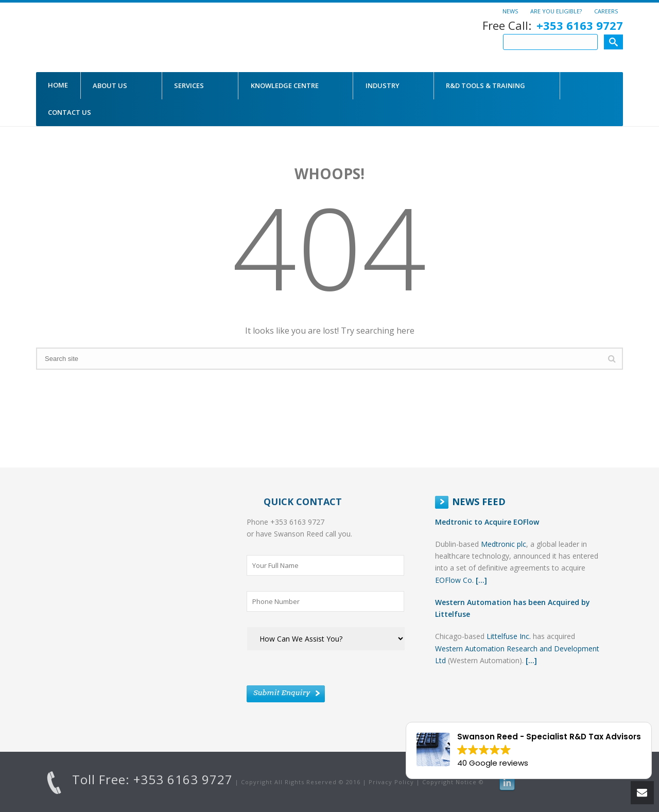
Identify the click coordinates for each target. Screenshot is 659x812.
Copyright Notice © (453, 782)
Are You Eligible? (556, 11)
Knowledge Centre (285, 85)
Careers (606, 11)
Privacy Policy (391, 782)
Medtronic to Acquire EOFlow (487, 522)
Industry (383, 85)
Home (58, 85)
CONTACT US (70, 112)
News (510, 11)
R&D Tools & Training (485, 85)
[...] (481, 580)
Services (189, 85)
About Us (110, 85)
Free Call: (553, 25)
